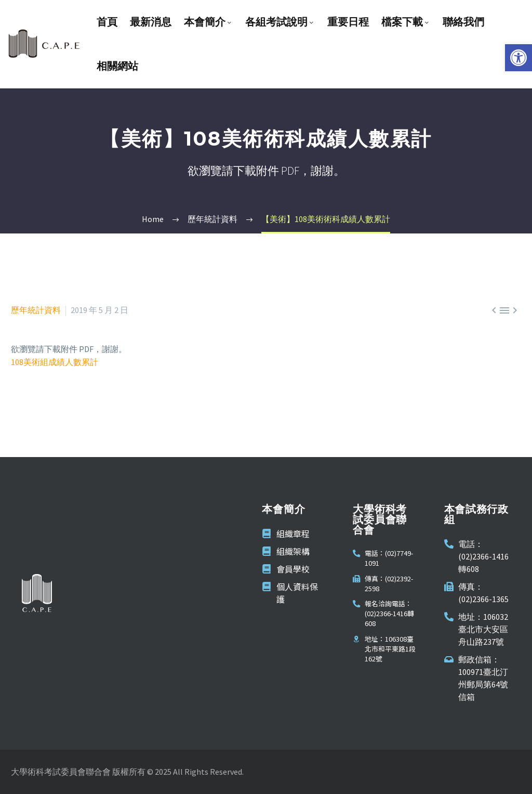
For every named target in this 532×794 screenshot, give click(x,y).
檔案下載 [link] (406, 22)
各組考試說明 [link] (280, 22)
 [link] (494, 310)
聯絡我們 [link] (463, 22)
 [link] (515, 310)
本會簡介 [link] (208, 22)
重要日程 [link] (348, 22)
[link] (518, 58)
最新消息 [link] (151, 22)
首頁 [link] (107, 22)
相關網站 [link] (117, 66)
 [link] (504, 310)
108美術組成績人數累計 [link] (55, 362)
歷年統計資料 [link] (36, 310)
